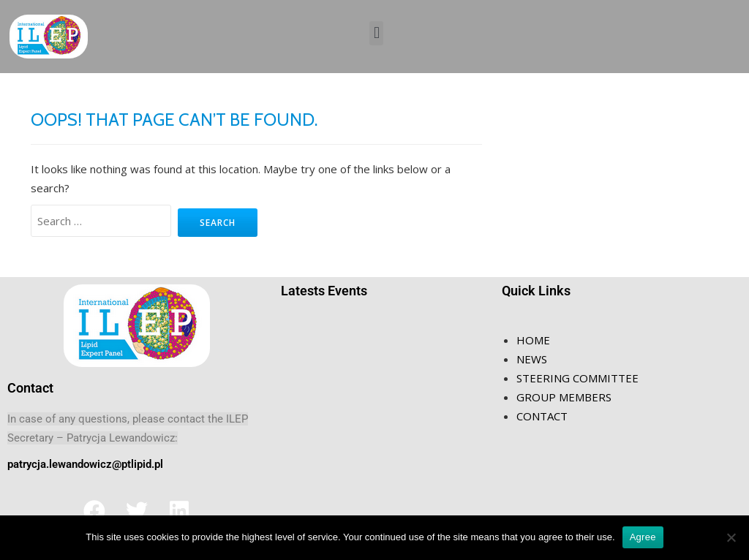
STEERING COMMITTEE (577, 378)
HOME (533, 340)
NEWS (532, 359)
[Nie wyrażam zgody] (731, 537)
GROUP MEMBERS (564, 397)
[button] (376, 33)
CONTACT (542, 416)
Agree (643, 537)
